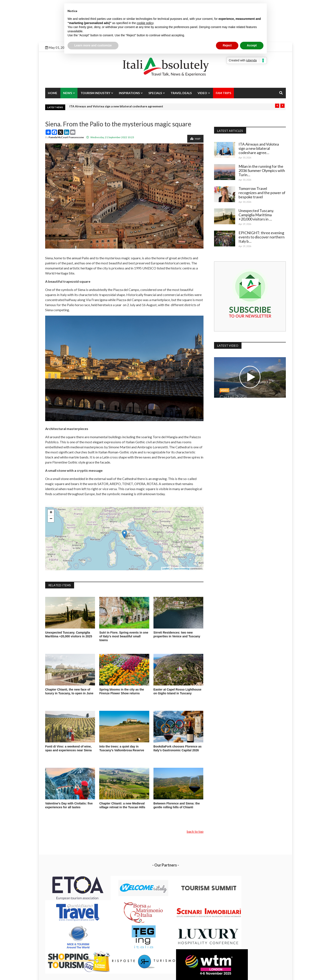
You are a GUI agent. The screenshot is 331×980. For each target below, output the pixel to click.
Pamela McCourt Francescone (66, 137)
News (68, 93)
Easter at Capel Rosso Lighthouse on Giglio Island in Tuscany (177, 691)
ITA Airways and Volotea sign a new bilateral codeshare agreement (116, 106)
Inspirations (129, 93)
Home (53, 93)
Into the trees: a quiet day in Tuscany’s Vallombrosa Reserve (122, 748)
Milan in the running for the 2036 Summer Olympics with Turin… (262, 170)
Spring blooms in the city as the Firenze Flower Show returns (122, 691)
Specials (155, 93)
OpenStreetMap (182, 569)
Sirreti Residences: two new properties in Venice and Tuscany (177, 634)
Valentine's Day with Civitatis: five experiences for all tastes (69, 805)
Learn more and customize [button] (93, 45)
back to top (195, 831)
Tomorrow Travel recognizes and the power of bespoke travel (261, 193)
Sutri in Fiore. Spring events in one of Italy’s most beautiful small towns (124, 636)
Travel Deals (181, 93)
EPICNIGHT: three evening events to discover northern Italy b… (262, 237)
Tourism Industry (95, 93)
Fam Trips (223, 93)
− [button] (51, 519)
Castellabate (234, 396)
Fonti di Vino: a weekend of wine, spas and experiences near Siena (69, 748)
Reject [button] (227, 45)
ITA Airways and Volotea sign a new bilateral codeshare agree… (260, 148)
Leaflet (166, 569)
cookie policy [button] (145, 23)
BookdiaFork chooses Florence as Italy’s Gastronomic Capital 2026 (178, 748)
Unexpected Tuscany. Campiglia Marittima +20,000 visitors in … (257, 215)
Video (202, 93)
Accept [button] (252, 45)
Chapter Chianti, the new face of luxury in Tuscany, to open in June (69, 691)
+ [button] (51, 513)
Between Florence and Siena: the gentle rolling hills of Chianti (177, 805)
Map (195, 139)
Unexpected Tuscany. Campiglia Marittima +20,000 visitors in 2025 (69, 634)
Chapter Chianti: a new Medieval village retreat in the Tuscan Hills (122, 805)
